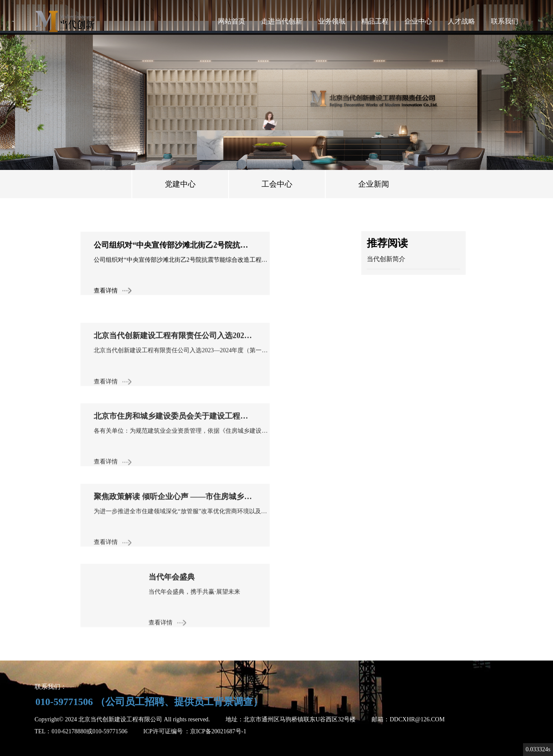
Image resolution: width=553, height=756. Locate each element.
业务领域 (332, 21)
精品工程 (375, 21)
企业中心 (418, 21)
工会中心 (277, 184)
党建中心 (180, 184)
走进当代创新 (282, 21)
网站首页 (232, 21)
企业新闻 (374, 184)
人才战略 (461, 21)
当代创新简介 (386, 259)
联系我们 (505, 21)
